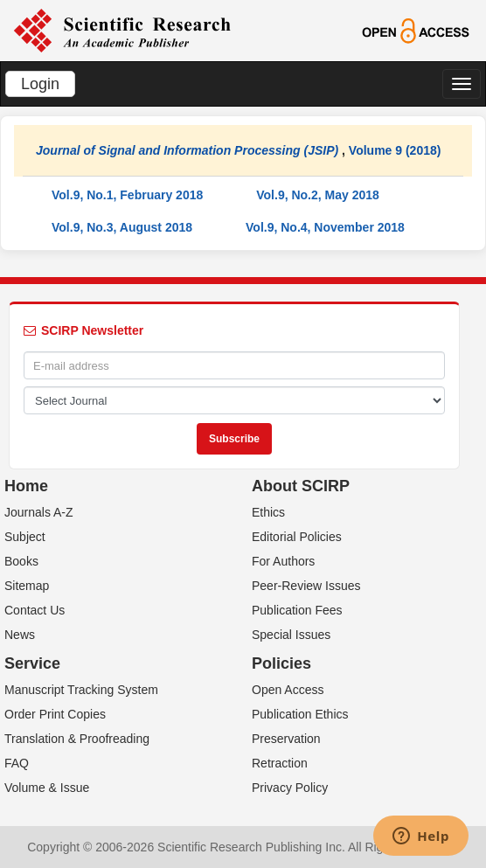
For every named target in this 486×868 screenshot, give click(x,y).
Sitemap (27, 586)
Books (21, 561)
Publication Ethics (300, 714)
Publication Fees (297, 610)
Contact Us (35, 610)
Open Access (288, 690)
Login (40, 84)
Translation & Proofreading (77, 739)
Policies (281, 663)
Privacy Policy (290, 788)
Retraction (280, 763)
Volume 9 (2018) (395, 150)
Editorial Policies (297, 537)
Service (32, 663)
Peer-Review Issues (306, 586)
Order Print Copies (55, 714)
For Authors (283, 561)
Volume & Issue (47, 788)
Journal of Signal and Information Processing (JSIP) (187, 150)
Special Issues (291, 635)
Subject (25, 537)
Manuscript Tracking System (81, 690)
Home (26, 486)
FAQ (17, 763)
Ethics (268, 512)
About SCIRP (301, 486)
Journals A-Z (39, 512)
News (20, 635)
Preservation (286, 739)
